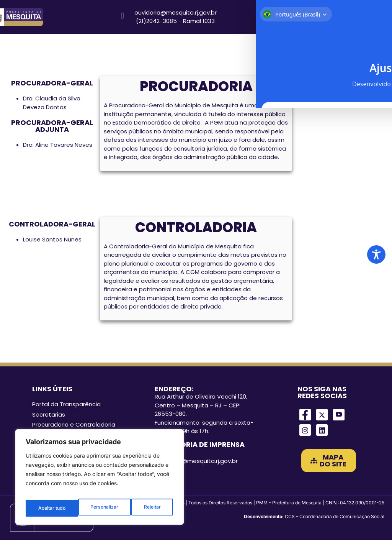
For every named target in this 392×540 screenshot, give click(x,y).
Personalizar (51, 508)
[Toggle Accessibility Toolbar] (376, 254)
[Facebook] (305, 415)
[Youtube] (339, 415)
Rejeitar (100, 508)
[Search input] (343, 17)
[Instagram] (305, 430)
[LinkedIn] (322, 430)
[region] (100, 480)
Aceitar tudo (148, 508)
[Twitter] (322, 415)
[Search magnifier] (375, 17)
